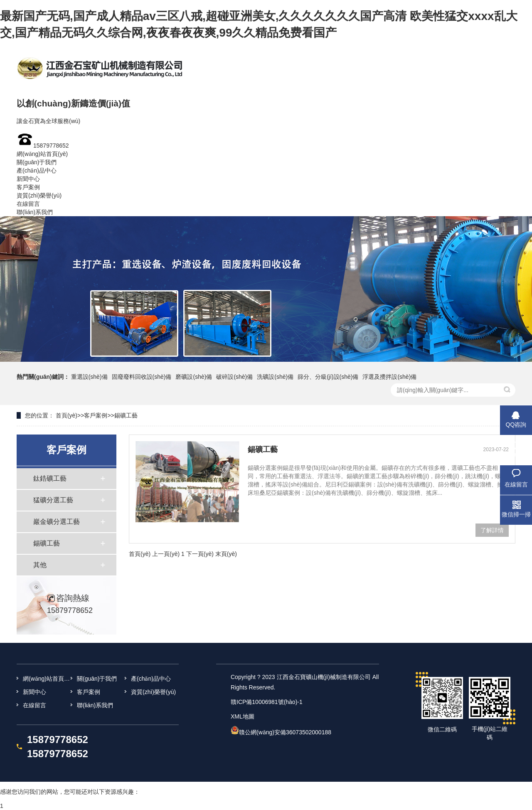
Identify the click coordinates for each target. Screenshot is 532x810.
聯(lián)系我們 (35, 212)
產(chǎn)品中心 (37, 170)
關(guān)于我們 (37, 162)
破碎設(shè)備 (234, 377)
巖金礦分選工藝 (57, 522)
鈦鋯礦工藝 (50, 478)
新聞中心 (28, 179)
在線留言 (28, 204)
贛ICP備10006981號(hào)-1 (267, 702)
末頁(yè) (226, 554)
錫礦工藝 (126, 415)
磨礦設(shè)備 (194, 377)
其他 (40, 565)
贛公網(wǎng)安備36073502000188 (285, 732)
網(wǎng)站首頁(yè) (42, 154)
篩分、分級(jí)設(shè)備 (328, 377)
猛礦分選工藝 (53, 500)
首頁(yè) (66, 415)
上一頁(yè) (166, 554)
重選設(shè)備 (89, 377)
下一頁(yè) (200, 554)
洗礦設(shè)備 (275, 377)
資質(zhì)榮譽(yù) (39, 195)
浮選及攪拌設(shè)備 (389, 377)
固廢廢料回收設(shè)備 (142, 377)
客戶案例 (28, 187)
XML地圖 (243, 716)
